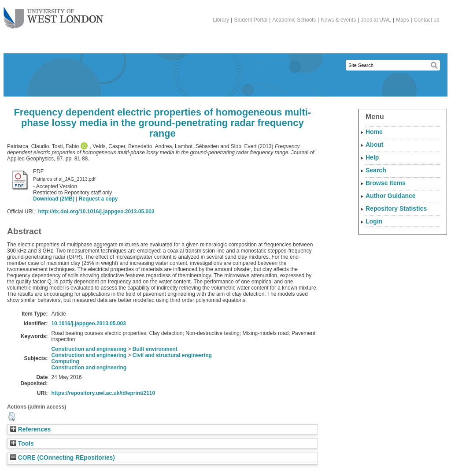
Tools (22, 444)
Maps (402, 20)
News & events (338, 20)
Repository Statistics (396, 208)
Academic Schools (294, 20)
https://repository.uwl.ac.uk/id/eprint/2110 (103, 393)
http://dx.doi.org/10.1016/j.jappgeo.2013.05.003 (96, 212)
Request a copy (98, 199)
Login (374, 221)
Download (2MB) (54, 199)
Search (376, 170)
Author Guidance (391, 196)
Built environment (155, 349)
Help (372, 157)
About (374, 145)
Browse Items (386, 183)
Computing (65, 361)
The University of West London (54, 15)
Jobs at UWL (376, 20)
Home (374, 132)
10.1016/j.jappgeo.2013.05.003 (88, 324)
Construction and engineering (89, 349)
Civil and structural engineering (172, 355)
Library (221, 20)
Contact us (427, 20)
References (30, 430)
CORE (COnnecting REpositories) (63, 458)
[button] (12, 416)
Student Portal (251, 20)
